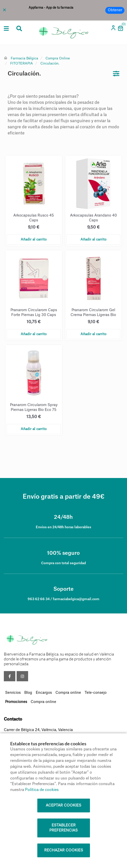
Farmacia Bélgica (24, 58)
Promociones (16, 702)
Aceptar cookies (63, 806)
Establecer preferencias (63, 828)
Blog (28, 693)
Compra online (68, 693)
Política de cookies (42, 790)
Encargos (44, 693)
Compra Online (58, 58)
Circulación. (50, 63)
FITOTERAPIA (22, 63)
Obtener (115, 10)
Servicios (13, 693)
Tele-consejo (96, 693)
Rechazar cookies (64, 850)
